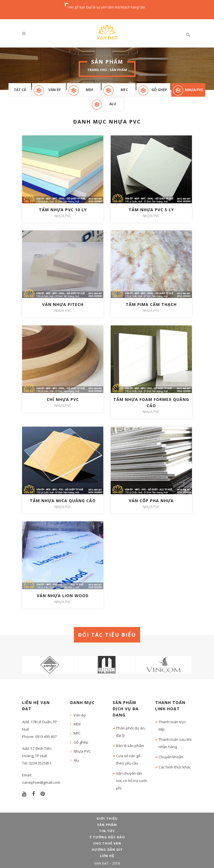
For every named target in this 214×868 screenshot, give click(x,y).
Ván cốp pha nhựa (151, 501)
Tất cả (20, 90)
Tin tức (107, 831)
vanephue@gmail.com (41, 782)
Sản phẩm (118, 70)
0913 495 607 (46, 737)
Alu (113, 104)
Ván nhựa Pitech (63, 304)
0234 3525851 (40, 763)
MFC (124, 90)
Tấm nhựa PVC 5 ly (151, 210)
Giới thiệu (107, 818)
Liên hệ (107, 856)
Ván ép (55, 90)
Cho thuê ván (107, 843)
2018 (116, 863)
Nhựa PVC (194, 90)
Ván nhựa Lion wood (63, 596)
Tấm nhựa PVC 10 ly (63, 210)
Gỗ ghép (159, 90)
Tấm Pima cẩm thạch (151, 304)
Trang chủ (97, 70)
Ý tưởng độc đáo (107, 837)
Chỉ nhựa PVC (63, 399)
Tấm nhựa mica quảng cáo (63, 501)
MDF (90, 90)
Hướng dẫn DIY (107, 849)
